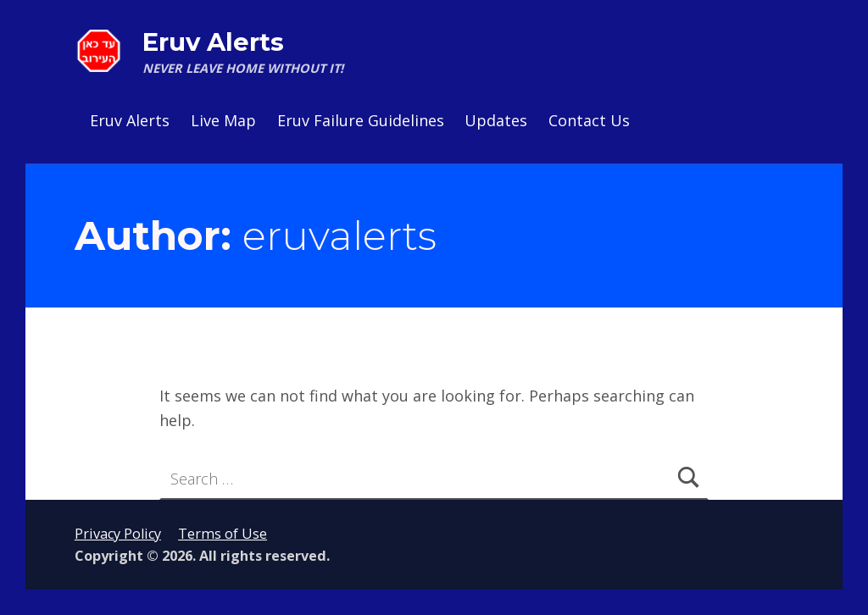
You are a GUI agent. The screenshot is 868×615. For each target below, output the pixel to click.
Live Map (223, 120)
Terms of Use (223, 534)
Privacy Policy (118, 534)
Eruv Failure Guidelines (361, 120)
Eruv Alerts (213, 42)
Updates (496, 120)
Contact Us (589, 120)
